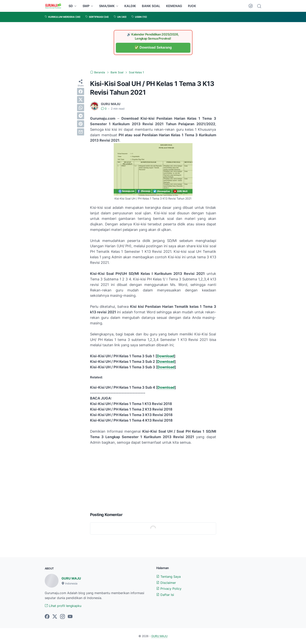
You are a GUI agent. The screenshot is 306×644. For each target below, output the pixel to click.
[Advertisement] (153, 478)
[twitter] (81, 100)
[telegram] (81, 116)
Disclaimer (166, 583)
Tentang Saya (168, 577)
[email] (81, 132)
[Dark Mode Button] (251, 6)
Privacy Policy (169, 589)
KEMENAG (174, 6)
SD (71, 6)
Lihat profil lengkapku (63, 606)
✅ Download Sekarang (153, 48)
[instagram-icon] (62, 617)
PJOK (192, 6)
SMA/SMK (107, 6)
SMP (86, 6)
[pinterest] (81, 124)
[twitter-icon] (55, 617)
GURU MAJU (71, 578)
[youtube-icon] (70, 617)
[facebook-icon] (47, 617)
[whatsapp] (81, 108)
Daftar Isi (165, 595)
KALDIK (130, 6)
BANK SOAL (151, 6)
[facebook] (81, 91)
